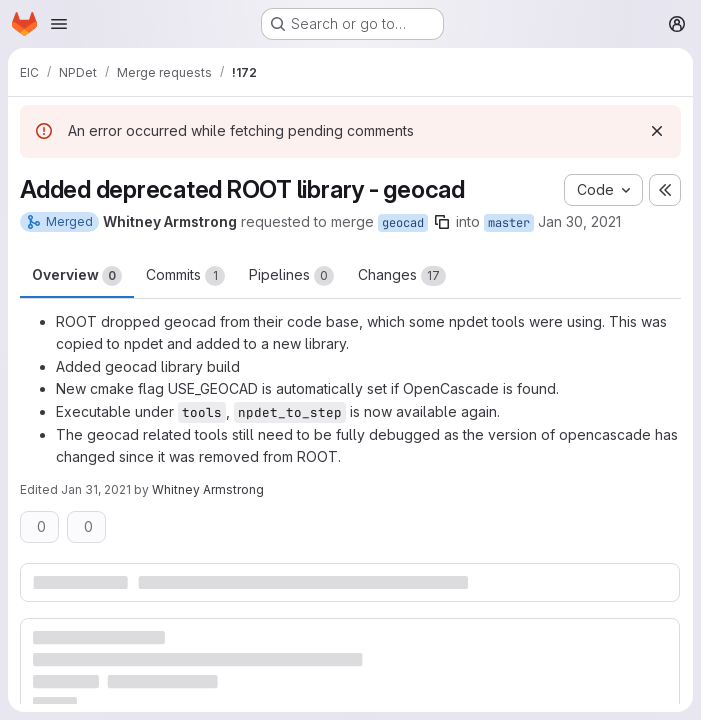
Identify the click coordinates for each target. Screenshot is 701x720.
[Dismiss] (657, 131)
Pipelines (291, 276)
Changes (402, 276)
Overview (77, 276)
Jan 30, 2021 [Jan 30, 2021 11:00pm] (579, 221)
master (509, 223)
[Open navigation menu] (59, 24)
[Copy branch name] (442, 222)
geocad (403, 223)
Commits (185, 276)
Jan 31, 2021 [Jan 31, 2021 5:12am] (96, 489)
